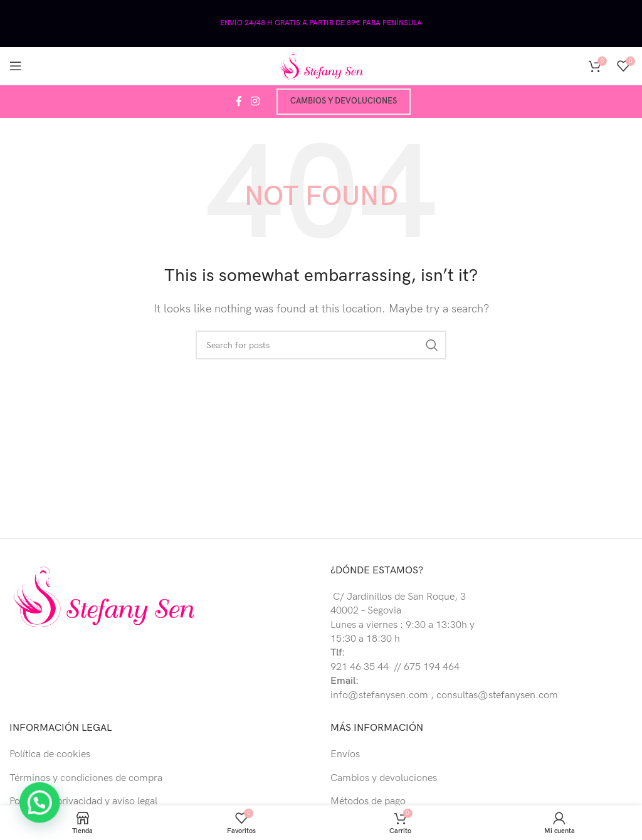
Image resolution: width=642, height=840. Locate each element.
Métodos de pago (368, 801)
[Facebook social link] (239, 102)
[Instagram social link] (255, 102)
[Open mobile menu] (16, 66)
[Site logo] (321, 66)
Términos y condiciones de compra (86, 778)
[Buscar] (321, 345)
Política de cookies (50, 754)
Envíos (345, 754)
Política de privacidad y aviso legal (83, 801)
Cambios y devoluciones (344, 101)
